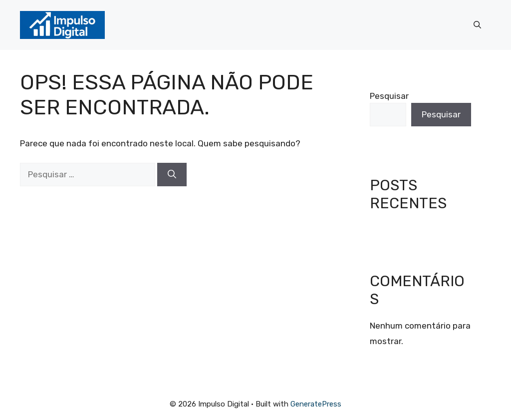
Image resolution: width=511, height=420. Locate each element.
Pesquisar (389, 96)
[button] (477, 25)
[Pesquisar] (172, 175)
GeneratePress (316, 404)
